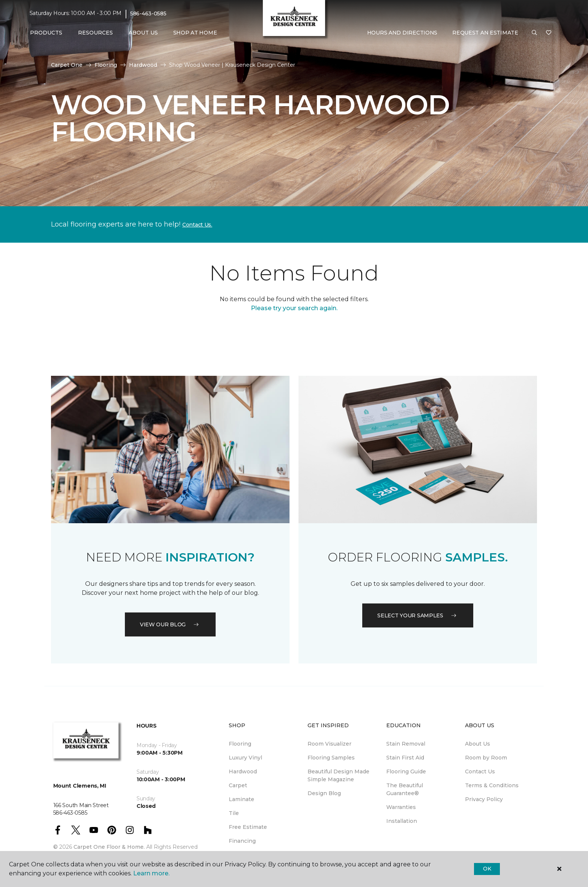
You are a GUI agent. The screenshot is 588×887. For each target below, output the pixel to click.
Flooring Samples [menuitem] (331, 758)
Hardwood (143, 65)
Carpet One (67, 65)
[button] (534, 33)
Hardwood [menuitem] (243, 771)
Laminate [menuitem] (241, 799)
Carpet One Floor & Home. (109, 847)
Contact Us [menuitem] (480, 771)
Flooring (106, 65)
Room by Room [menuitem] (486, 758)
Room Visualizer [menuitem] (329, 744)
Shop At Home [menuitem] (195, 33)
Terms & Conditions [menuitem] (492, 785)
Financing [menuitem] (242, 841)
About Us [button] (143, 33)
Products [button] (46, 33)
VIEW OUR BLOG (170, 624)
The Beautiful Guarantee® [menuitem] (405, 789)
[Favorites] (549, 33)
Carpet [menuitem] (238, 785)
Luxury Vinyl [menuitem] (245, 758)
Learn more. (151, 873)
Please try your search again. (294, 308)
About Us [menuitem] (478, 744)
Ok (487, 869)
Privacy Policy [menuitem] (484, 799)
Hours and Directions (402, 33)
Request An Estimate (485, 33)
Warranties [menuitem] (401, 807)
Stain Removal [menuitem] (406, 744)
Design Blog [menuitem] (324, 793)
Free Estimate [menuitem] (248, 827)
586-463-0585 (148, 14)
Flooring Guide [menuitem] (406, 771)
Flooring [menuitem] (240, 744)
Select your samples (418, 615)
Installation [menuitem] (402, 821)
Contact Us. (197, 225)
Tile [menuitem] (234, 813)
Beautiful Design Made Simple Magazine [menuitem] (338, 775)
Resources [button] (95, 33)
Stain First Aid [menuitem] (405, 758)
